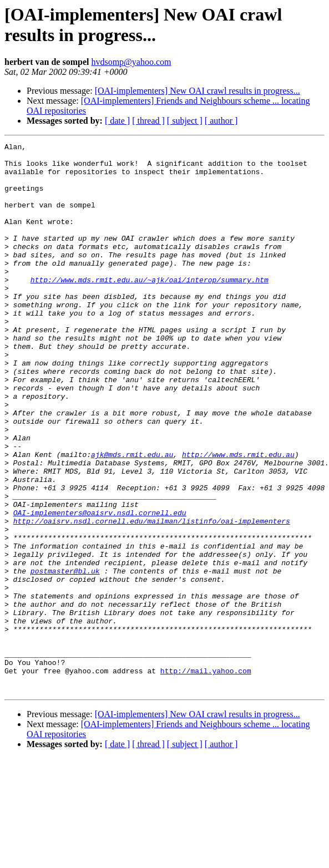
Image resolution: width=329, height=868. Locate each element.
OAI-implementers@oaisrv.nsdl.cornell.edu (100, 587)
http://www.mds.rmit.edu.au (238, 517)
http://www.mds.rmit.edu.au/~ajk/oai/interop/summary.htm (150, 308)
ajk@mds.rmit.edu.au (132, 517)
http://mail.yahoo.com (206, 777)
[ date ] (117, 121)
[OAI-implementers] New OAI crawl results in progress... (198, 91)
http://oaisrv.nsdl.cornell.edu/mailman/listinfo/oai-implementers (152, 597)
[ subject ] (185, 121)
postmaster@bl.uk (65, 657)
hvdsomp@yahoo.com (131, 62)
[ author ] (221, 121)
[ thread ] (148, 121)
